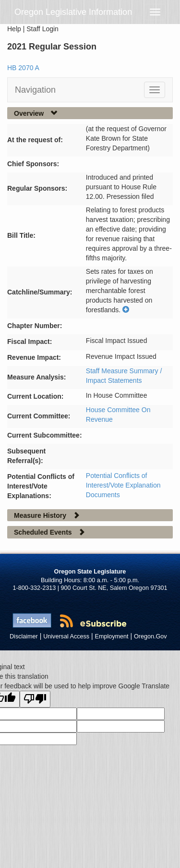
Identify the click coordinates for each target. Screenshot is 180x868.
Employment (112, 636)
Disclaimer (24, 636)
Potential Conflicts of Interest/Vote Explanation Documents (123, 485)
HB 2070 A (23, 68)
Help (14, 29)
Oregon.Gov (150, 636)
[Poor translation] (35, 699)
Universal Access (66, 636)
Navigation (35, 90)
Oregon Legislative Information (73, 12)
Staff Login (42, 29)
